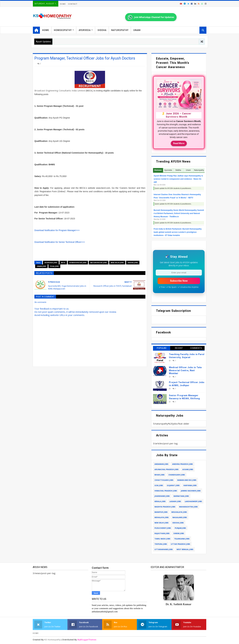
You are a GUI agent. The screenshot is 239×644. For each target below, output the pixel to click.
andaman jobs (161, 464)
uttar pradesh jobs (180, 544)
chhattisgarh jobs (164, 480)
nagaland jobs (180, 517)
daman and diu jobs (187, 480)
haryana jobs (190, 485)
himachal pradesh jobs (166, 491)
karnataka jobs (181, 496)
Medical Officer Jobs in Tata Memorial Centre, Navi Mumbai (185, 370)
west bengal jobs (185, 549)
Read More (179, 143)
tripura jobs (161, 544)
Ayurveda (85, 30)
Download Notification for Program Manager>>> (57, 230)
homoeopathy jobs (78, 263)
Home (63, 4)
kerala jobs (160, 501)
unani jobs (41, 266)
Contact (73, 4)
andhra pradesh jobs (183, 464)
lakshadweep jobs (193, 501)
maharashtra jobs (188, 507)
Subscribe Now (179, 281)
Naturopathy (120, 30)
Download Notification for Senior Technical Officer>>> (60, 242)
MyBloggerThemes (87, 640)
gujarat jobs (173, 485)
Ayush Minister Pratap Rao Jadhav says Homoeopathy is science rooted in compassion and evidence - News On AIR (178, 179)
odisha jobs (178, 523)
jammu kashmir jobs (191, 491)
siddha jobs (133, 263)
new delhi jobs (117, 263)
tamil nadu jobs (162, 539)
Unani (137, 30)
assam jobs (188, 469)
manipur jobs (161, 512)
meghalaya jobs (179, 512)
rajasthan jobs (162, 533)
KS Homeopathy (52, 640)
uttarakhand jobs (164, 549)
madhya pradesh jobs (165, 507)
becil (63, 263)
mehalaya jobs (162, 517)
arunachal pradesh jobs (167, 469)
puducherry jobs (163, 528)
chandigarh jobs (177, 475)
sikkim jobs (179, 533)
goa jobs (159, 485)
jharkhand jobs (162, 496)
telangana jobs (182, 539)
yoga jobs (54, 266)
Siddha (102, 30)
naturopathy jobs (99, 263)
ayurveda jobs (51, 263)
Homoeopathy (63, 30)
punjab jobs (180, 528)
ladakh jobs (175, 501)
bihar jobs (160, 475)
